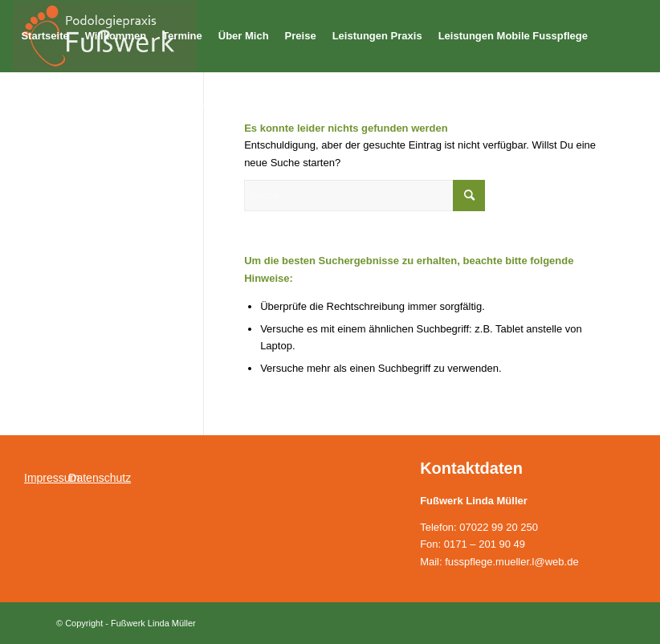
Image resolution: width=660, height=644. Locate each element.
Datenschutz (100, 478)
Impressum (52, 478)
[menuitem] (45, 36)
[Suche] (365, 196)
